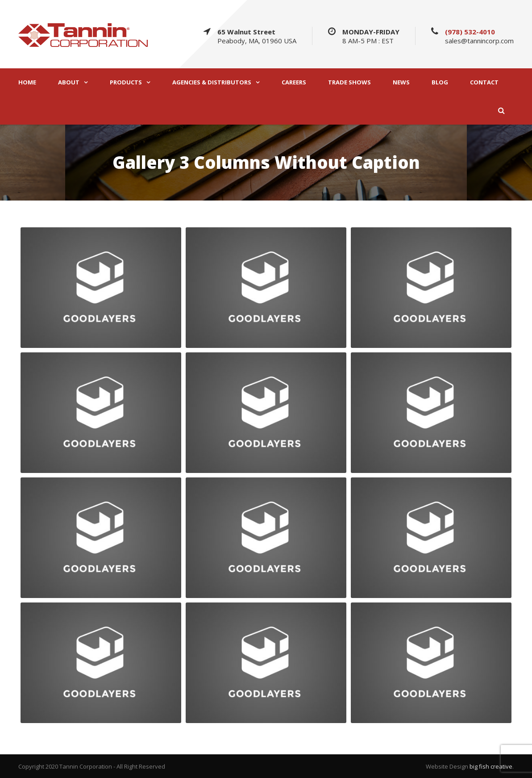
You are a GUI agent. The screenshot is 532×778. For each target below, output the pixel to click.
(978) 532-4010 (470, 32)
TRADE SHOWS (349, 82)
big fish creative (491, 766)
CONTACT (484, 82)
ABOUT (69, 82)
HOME (27, 82)
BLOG (440, 82)
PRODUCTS (126, 82)
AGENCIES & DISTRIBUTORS (212, 82)
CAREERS (294, 82)
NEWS (401, 82)
